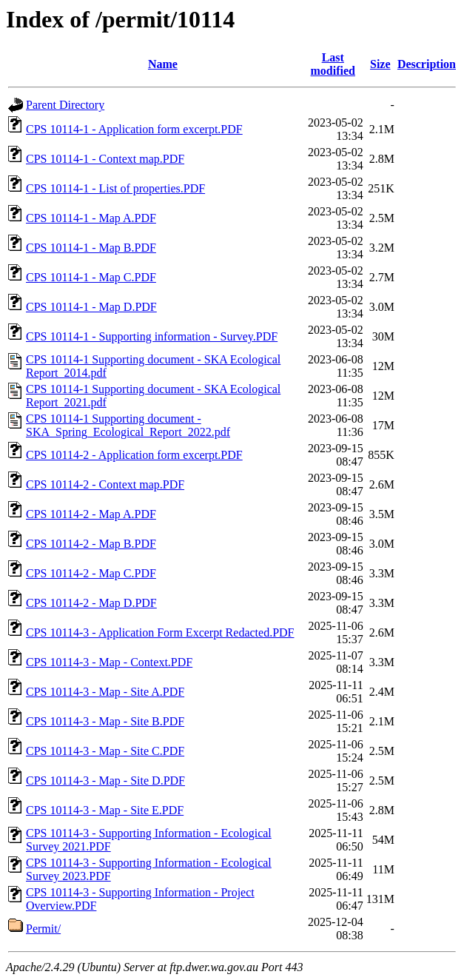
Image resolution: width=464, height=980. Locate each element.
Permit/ (43, 929)
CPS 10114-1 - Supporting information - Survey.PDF (152, 336)
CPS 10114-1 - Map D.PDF (91, 307)
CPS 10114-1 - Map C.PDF (91, 277)
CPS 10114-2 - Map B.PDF (91, 544)
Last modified (333, 64)
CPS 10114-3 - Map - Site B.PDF (105, 721)
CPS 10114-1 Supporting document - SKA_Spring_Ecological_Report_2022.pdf (128, 425)
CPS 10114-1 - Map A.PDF (91, 218)
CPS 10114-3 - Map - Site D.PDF (105, 781)
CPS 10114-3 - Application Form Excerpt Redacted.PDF (160, 632)
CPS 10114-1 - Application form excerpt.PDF (134, 129)
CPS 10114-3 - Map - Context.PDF (109, 662)
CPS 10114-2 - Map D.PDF (91, 603)
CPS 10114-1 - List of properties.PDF (115, 188)
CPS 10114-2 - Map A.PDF (91, 514)
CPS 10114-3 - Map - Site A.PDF (105, 692)
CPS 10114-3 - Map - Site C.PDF (105, 751)
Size (380, 64)
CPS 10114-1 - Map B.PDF (91, 248)
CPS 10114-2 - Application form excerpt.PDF (134, 455)
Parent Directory (65, 105)
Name (163, 64)
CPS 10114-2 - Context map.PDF (105, 484)
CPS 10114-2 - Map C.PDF (91, 573)
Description (427, 64)
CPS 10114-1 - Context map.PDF (105, 159)
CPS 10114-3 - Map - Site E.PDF (105, 810)
